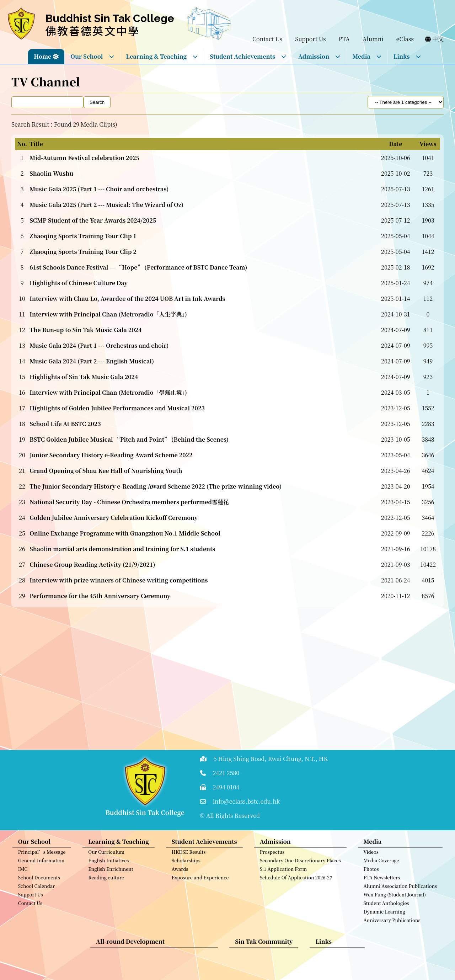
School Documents (39, 883)
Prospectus (272, 857)
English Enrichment (111, 875)
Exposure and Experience (200, 883)
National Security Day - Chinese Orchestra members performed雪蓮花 (129, 502)
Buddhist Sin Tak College (110, 18)
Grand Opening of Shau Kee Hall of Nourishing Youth (106, 471)
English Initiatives (108, 866)
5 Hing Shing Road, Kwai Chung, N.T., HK (271, 759)
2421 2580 (226, 773)
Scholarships (186, 866)
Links (407, 56)
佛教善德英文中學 (93, 31)
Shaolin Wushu (51, 173)
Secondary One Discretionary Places (300, 866)
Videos (371, 857)
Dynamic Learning (384, 917)
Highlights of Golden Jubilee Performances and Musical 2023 (117, 408)
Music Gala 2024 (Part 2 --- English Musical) (92, 361)
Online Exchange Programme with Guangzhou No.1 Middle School (125, 533)
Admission (319, 56)
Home (42, 56)
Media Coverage (381, 866)
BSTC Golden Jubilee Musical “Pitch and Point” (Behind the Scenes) (129, 439)
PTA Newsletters (382, 883)
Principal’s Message (42, 857)
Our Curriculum (106, 857)
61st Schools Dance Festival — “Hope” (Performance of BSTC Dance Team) (138, 267)
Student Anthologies (386, 909)
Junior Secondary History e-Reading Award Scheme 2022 (111, 455)
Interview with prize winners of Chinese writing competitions (119, 580)
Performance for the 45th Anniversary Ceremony (100, 596)
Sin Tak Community (264, 947)
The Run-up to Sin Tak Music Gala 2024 (85, 330)
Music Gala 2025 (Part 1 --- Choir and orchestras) (99, 189)
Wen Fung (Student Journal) (395, 900)
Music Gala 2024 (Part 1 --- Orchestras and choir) (99, 345)
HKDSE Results (189, 857)
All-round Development (130, 947)
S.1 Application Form (283, 875)
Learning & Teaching (162, 56)
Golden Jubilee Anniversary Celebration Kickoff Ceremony (114, 518)
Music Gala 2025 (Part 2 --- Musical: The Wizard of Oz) (106, 205)
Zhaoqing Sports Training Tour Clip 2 (83, 252)
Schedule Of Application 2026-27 (296, 883)
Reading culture (106, 883)
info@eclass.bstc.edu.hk (247, 801)
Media (367, 56)
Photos (371, 875)
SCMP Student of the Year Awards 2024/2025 (93, 220)
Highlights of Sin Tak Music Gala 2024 (84, 377)
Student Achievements (248, 56)
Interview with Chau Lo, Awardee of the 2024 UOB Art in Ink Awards (127, 299)
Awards (180, 875)
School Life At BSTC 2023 (65, 424)
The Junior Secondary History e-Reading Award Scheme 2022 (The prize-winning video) (156, 486)
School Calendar (36, 892)
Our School (92, 56)
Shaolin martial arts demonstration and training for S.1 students (122, 549)
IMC (23, 875)
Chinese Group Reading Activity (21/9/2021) (92, 564)
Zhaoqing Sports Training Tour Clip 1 (83, 236)
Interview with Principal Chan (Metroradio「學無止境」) (108, 392)
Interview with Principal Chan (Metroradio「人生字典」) (108, 314)
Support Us (31, 900)
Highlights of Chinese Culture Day (78, 283)
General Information (41, 866)
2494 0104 (226, 787)
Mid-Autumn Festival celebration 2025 (84, 158)
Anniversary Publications (392, 926)
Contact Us (30, 909)
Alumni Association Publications (400, 892)
